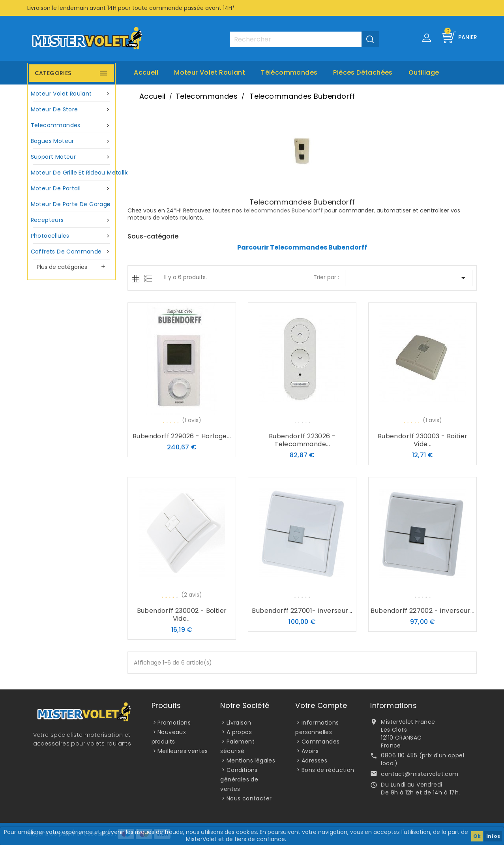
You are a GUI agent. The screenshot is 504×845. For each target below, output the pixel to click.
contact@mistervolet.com (420, 774)
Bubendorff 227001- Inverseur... (302, 611)
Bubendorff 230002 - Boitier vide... (182, 615)
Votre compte (321, 705)
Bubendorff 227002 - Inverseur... (422, 611)
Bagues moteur (71, 141)
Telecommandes (71, 125)
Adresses (314, 760)
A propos (239, 732)
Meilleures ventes (183, 751)
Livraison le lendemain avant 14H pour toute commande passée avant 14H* (131, 8)
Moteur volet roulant (210, 72)
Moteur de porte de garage (71, 204)
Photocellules (71, 236)
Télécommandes (289, 72)
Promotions (174, 723)
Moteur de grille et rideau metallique (72, 173)
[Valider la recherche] (370, 39)
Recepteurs (71, 220)
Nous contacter (249, 798)
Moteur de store (71, 110)
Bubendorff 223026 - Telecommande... (302, 440)
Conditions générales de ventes (239, 779)
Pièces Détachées (363, 72)
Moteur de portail (71, 189)
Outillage (424, 72)
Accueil (146, 72)
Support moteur (71, 157)
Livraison (239, 723)
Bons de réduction (328, 770)
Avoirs (310, 751)
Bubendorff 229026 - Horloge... (182, 436)
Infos (493, 836)
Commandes (321, 742)
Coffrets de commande (71, 252)
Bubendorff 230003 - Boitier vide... (423, 440)
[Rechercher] (304, 39)
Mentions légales (251, 760)
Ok (477, 836)
